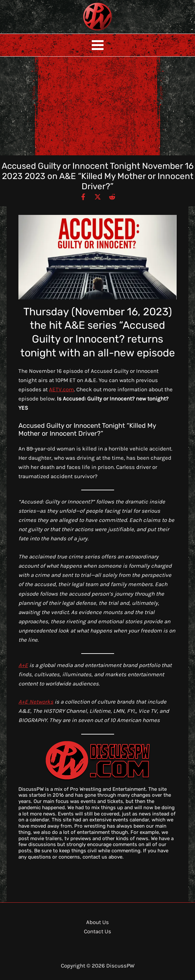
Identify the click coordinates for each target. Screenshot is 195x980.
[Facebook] (83, 196)
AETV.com (61, 389)
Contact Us (97, 931)
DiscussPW (85, 31)
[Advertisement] (97, 106)
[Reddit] (112, 196)
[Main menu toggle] (98, 45)
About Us (97, 922)
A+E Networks (36, 702)
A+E (23, 665)
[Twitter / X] (98, 196)
